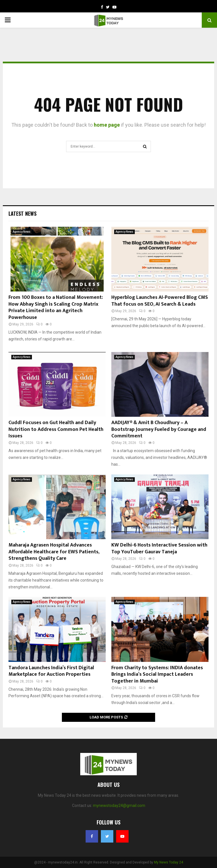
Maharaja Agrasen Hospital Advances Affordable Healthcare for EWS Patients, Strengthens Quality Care (54, 552)
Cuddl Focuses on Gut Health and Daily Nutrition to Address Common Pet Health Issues (56, 429)
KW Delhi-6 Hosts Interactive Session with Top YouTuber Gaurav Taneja (159, 548)
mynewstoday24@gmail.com (119, 806)
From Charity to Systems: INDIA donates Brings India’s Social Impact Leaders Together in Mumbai (157, 674)
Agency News (22, 232)
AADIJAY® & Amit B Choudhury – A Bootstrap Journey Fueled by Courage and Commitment (159, 429)
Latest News (22, 213)
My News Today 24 (169, 862)
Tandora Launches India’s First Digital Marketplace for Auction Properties (51, 671)
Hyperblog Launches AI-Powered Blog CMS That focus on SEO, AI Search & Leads (160, 301)
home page (107, 125)
